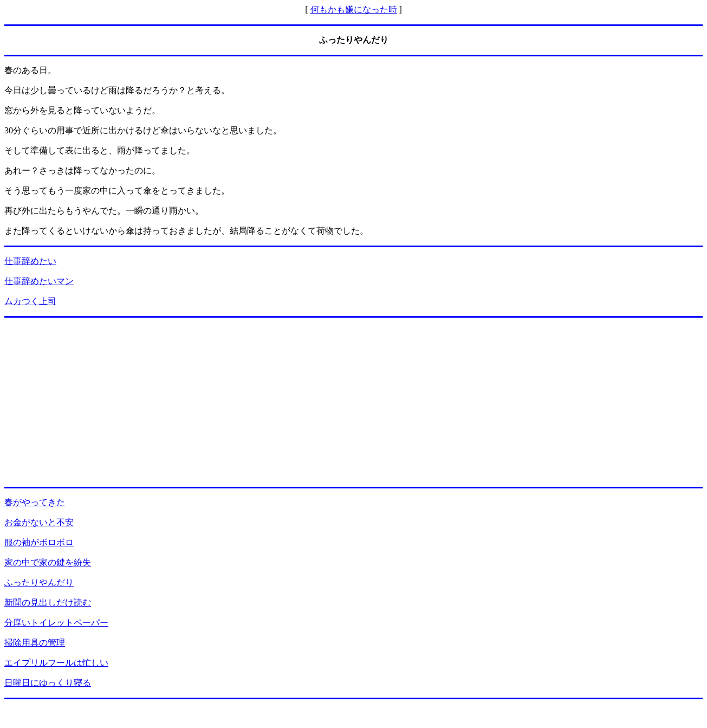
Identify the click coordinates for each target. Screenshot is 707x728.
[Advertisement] (354, 402)
